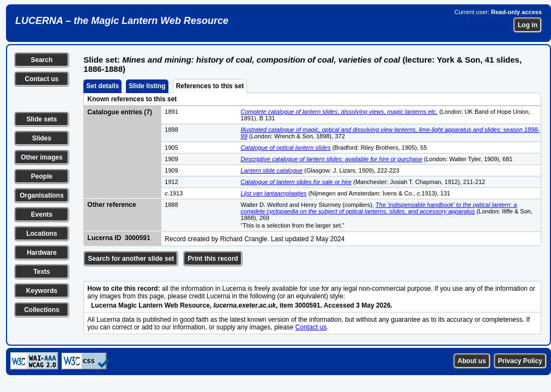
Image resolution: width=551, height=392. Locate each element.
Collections (42, 310)
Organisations (42, 195)
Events (42, 215)
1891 (171, 112)
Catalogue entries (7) (120, 112)
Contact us (41, 79)
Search (41, 60)
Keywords (42, 291)
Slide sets (41, 119)
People (42, 176)
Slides (42, 138)
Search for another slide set (131, 259)
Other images (42, 157)
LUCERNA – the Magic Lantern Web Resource (122, 21)
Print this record (213, 259)
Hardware (42, 253)
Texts (41, 272)
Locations (42, 234)
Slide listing (147, 86)
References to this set (210, 86)
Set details (102, 86)
